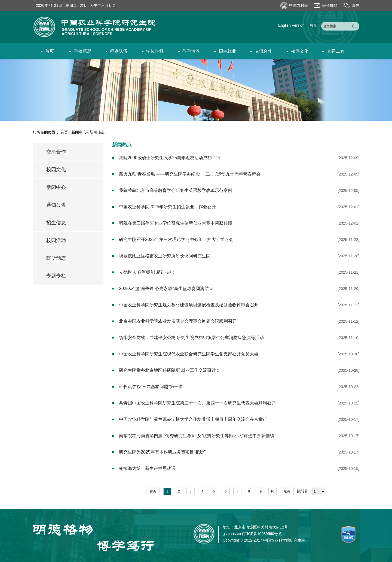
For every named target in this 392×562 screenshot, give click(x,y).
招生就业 (225, 51)
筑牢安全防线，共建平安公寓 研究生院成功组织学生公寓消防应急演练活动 (191, 338)
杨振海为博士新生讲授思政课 (147, 468)
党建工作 (334, 51)
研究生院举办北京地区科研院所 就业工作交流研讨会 (170, 370)
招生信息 (56, 223)
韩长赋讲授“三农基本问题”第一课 (151, 387)
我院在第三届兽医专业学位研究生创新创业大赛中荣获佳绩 (176, 223)
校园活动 (56, 240)
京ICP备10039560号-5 (262, 534)
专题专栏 (56, 276)
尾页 (287, 491)
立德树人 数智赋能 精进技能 (146, 272)
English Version (291, 25)
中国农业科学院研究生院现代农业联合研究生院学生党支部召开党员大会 (189, 354)
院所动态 (56, 258)
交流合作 (261, 51)
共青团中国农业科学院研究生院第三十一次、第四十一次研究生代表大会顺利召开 (197, 403)
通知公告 (56, 205)
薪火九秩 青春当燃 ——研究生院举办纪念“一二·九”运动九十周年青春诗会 (190, 174)
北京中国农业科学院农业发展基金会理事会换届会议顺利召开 (178, 321)
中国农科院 (299, 5)
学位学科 (153, 51)
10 (272, 491)
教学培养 (189, 51)
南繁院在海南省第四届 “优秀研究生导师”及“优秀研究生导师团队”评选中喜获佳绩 (197, 436)
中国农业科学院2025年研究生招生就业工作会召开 (167, 207)
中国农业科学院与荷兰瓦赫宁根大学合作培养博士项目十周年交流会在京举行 (193, 419)
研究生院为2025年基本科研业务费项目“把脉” (162, 452)
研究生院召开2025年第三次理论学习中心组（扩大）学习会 (176, 239)
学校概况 (80, 51)
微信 (356, 5)
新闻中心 (79, 132)
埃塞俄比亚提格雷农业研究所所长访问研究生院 (165, 256)
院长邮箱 (330, 5)
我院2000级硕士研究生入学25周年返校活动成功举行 (170, 158)
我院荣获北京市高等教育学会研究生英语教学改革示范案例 (176, 190)
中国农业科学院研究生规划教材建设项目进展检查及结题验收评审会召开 (189, 305)
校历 (314, 25)
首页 (47, 51)
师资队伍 (117, 51)
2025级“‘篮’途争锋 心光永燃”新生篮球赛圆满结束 (166, 288)
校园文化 (298, 51)
